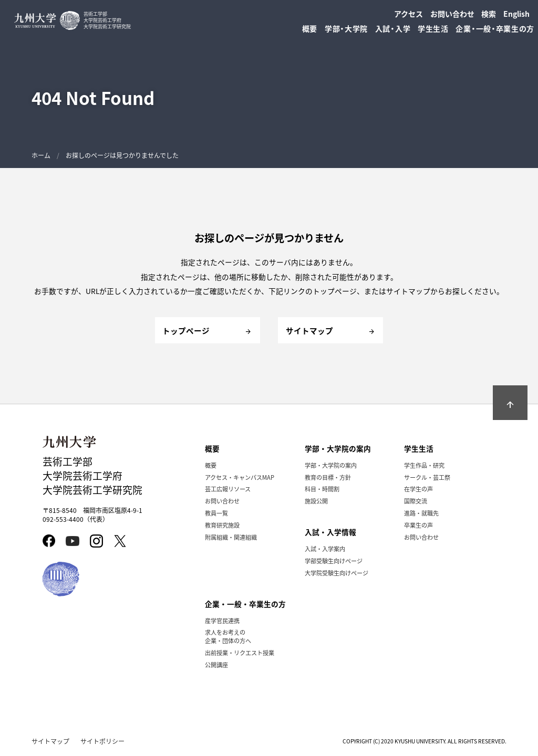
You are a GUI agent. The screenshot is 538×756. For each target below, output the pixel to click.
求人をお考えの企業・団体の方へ (228, 636)
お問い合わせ (452, 14)
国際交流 (416, 501)
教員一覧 (216, 513)
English (516, 14)
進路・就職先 (421, 513)
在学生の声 (418, 489)
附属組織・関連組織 (231, 537)
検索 (489, 14)
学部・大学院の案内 (331, 465)
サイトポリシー (102, 741)
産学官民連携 (222, 621)
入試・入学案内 (325, 549)
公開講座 (216, 665)
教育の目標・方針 (328, 477)
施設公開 (316, 501)
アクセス (408, 14)
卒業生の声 (418, 525)
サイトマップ (50, 741)
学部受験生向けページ (334, 561)
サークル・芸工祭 (427, 477)
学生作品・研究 (424, 465)
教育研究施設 (222, 525)
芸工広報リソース (228, 489)
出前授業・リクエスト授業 (240, 653)
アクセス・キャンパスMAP (240, 477)
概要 (211, 465)
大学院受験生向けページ (337, 573)
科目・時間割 (322, 489)
